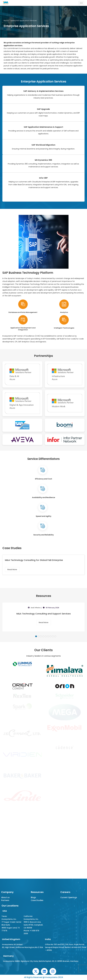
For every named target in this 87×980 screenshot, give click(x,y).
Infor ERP (43, 178)
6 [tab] (48, 636)
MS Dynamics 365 (43, 160)
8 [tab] (53, 636)
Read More (12, 569)
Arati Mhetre (36, 608)
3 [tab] (41, 636)
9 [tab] (55, 636)
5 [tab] (46, 636)
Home (6, 21)
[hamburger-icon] (81, 3)
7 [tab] (50, 636)
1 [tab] (36, 636)
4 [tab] (43, 636)
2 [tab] (38, 636)
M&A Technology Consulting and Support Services (44, 614)
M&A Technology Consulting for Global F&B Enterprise (34, 560)
